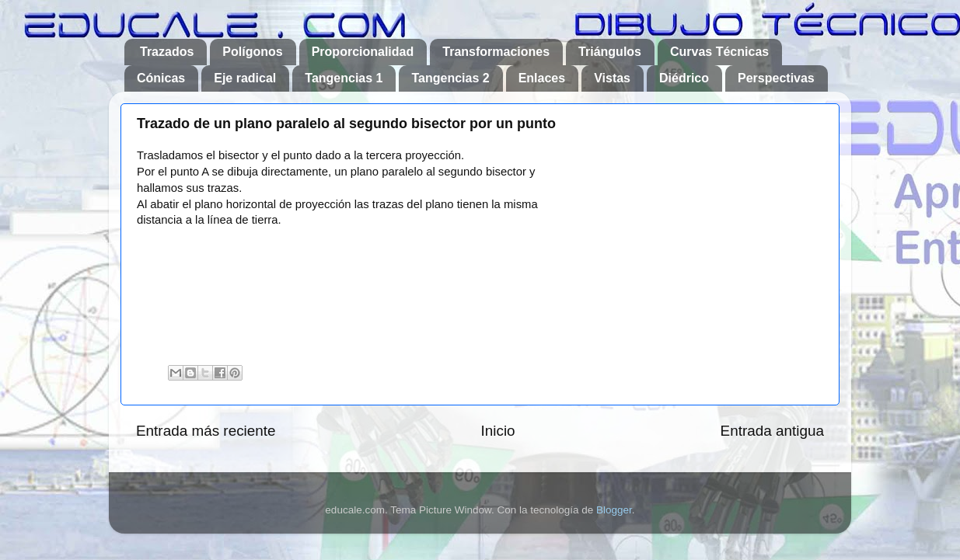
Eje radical (245, 78)
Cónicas (161, 78)
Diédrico (684, 78)
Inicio (498, 431)
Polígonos (252, 52)
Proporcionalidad (363, 52)
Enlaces (542, 78)
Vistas (612, 78)
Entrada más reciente (206, 431)
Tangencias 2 (450, 78)
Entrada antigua (772, 431)
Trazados (167, 52)
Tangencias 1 (344, 78)
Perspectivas (776, 78)
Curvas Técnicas (719, 52)
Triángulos (610, 52)
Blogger (614, 510)
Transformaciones (496, 52)
